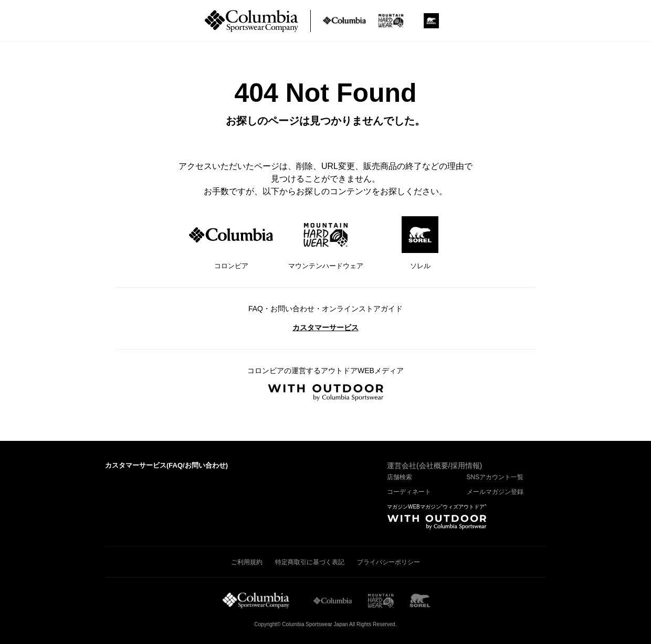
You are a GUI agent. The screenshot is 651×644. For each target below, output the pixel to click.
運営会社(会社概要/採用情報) (434, 466)
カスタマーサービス (325, 328)
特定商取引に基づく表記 (310, 562)
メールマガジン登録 (495, 492)
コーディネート (409, 492)
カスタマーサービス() (166, 465)
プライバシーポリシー (388, 562)
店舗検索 (400, 477)
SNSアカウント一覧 (495, 477)
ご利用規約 (247, 562)
